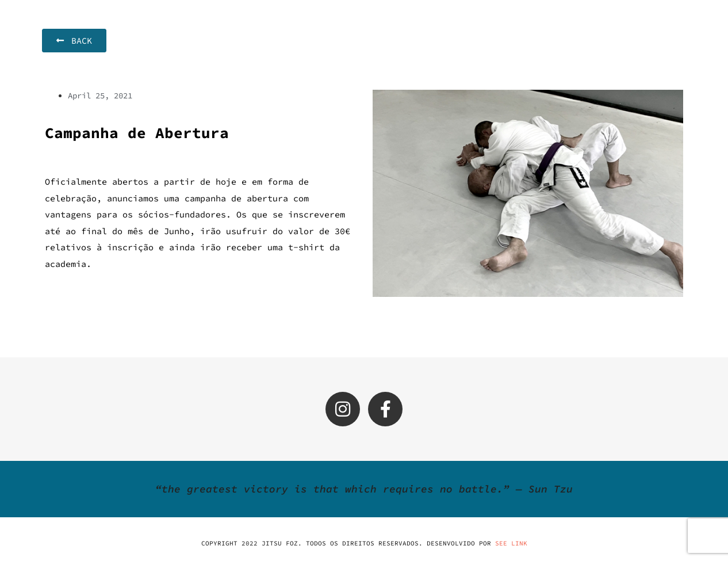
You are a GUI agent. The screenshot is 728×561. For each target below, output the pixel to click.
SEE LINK (511, 543)
